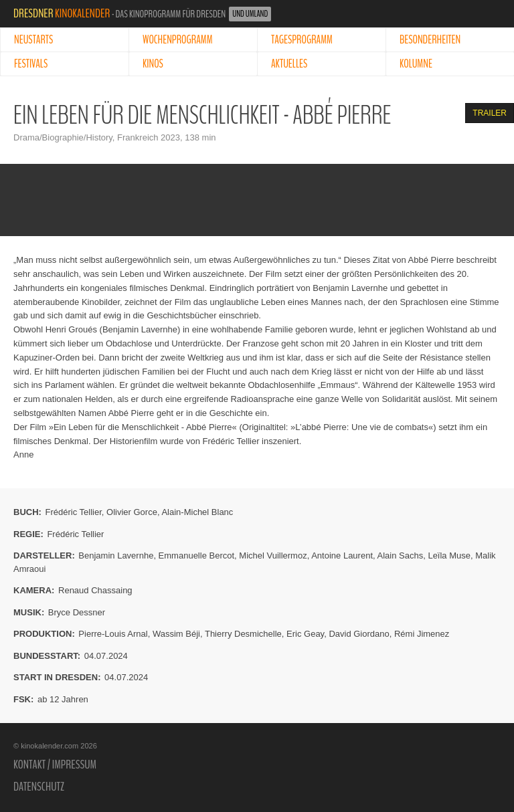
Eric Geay (305, 634)
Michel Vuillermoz (273, 555)
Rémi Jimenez (422, 634)
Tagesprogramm (302, 40)
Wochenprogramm (178, 40)
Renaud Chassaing (95, 590)
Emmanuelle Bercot (196, 555)
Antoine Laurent (342, 555)
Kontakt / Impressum (55, 765)
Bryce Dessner (77, 612)
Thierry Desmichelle (243, 634)
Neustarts (33, 40)
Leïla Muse (449, 555)
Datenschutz (39, 787)
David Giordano (359, 634)
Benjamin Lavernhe (116, 555)
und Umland (250, 14)
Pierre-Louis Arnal (113, 634)
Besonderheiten (430, 40)
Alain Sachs (401, 555)
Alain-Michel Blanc (197, 512)
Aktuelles (289, 64)
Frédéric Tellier (74, 512)
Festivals (31, 64)
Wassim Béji (176, 634)
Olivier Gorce (132, 512)
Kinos (153, 64)
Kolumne (416, 64)
